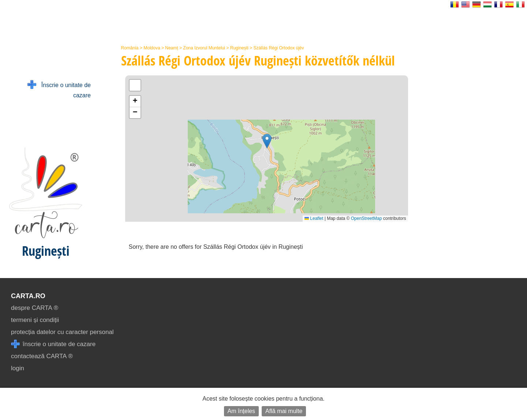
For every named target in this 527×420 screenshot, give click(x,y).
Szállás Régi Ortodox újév (279, 48)
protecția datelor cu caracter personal (62, 332)
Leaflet (314, 218)
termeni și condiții (35, 320)
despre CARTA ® (35, 308)
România (130, 48)
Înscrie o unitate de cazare (59, 89)
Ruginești (239, 48)
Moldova (152, 48)
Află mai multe (284, 411)
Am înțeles (242, 411)
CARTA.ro (28, 296)
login (18, 368)
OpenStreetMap (367, 218)
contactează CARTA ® (42, 356)
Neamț (171, 48)
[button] (267, 141)
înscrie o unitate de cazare (53, 344)
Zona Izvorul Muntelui (204, 48)
